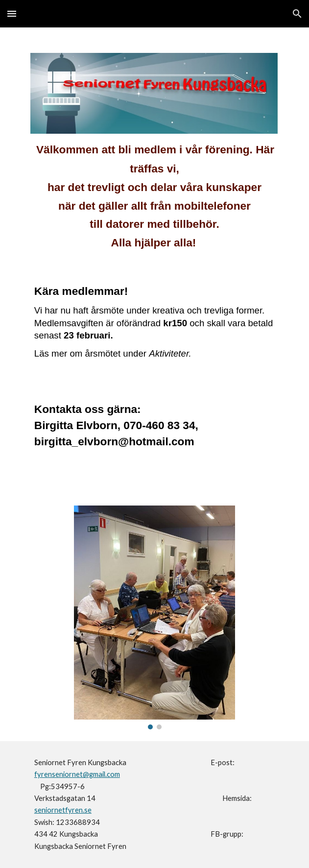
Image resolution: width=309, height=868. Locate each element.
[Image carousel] (154, 617)
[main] (154, 201)
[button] (12, 13)
